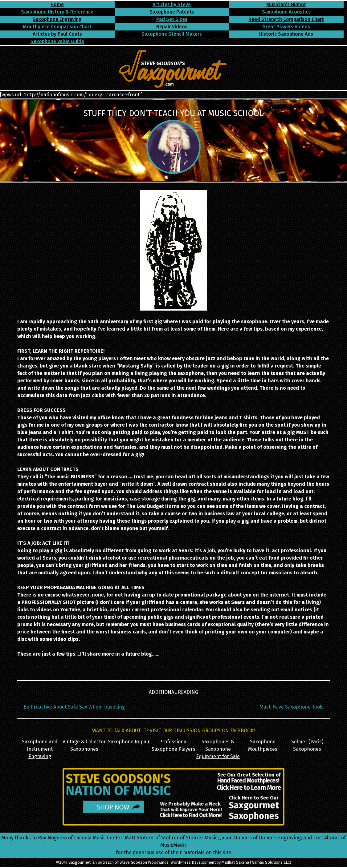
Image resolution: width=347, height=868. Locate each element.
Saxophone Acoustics (286, 12)
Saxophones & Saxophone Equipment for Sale (218, 749)
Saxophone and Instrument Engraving (40, 749)
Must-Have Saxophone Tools (295, 707)
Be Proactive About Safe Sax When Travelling (71, 707)
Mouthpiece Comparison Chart (57, 27)
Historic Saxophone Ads (286, 34)
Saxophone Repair (129, 742)
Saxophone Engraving (57, 19)
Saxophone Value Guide (57, 41)
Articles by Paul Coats (57, 34)
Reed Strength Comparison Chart (286, 19)
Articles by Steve (172, 4)
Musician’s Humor (286, 4)
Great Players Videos (286, 27)
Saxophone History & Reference (57, 12)
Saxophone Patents (172, 12)
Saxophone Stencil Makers (172, 34)
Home (57, 4)
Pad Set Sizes (172, 19)
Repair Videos (172, 27)
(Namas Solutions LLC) (271, 862)
